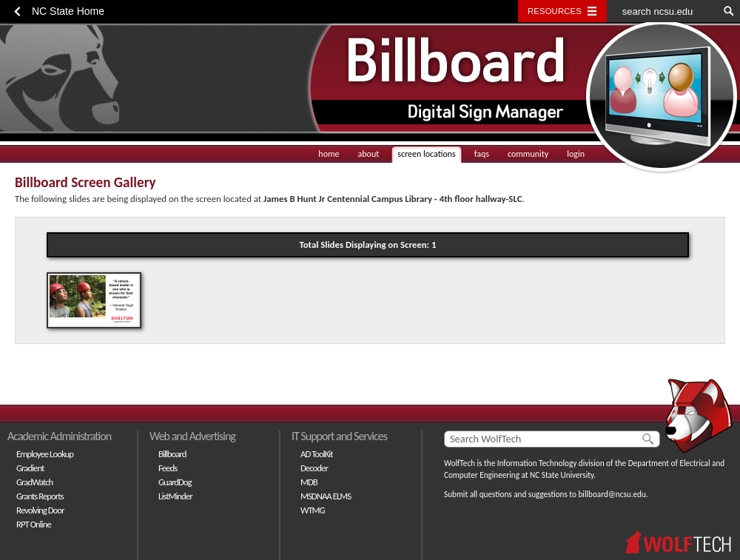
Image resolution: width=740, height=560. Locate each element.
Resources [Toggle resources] (555, 11)
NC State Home (68, 11)
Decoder (314, 468)
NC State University (562, 475)
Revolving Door (40, 510)
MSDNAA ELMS (326, 496)
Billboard (172, 454)
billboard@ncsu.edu (612, 494)
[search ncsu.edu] (662, 11)
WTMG (313, 510)
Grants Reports (40, 496)
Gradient (30, 468)
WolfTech (460, 463)
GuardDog (175, 482)
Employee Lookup (45, 454)
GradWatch (34, 482)
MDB (309, 482)
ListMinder (175, 496)
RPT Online (34, 524)
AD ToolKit (317, 454)
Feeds (168, 468)
